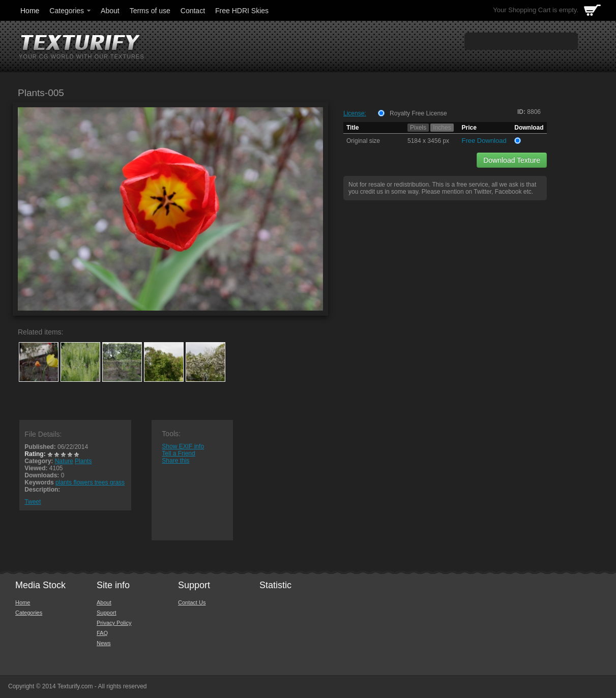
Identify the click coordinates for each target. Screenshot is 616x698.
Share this (175, 461)
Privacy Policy (114, 623)
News (104, 643)
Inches (442, 128)
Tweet (33, 502)
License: (355, 113)
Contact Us (192, 602)
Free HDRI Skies (242, 11)
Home (30, 11)
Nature (64, 461)
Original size (363, 141)
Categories (71, 11)
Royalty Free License (418, 113)
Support (107, 613)
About (110, 11)
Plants (83, 461)
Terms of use (150, 11)
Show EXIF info (183, 446)
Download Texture (512, 160)
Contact (193, 11)
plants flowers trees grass (90, 482)
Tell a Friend (178, 453)
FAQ (102, 633)
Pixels (418, 128)
